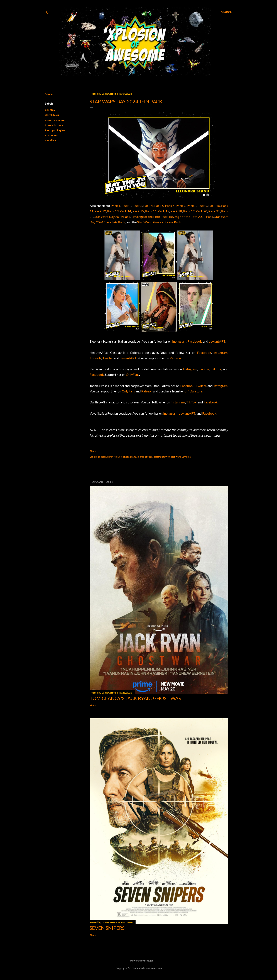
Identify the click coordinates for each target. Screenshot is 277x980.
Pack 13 (113, 211)
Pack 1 (116, 206)
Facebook (195, 341)
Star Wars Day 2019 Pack (112, 217)
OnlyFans (133, 374)
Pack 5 (159, 206)
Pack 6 (170, 206)
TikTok (216, 369)
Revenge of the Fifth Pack (150, 217)
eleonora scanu (55, 120)
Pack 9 (202, 206)
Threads (95, 358)
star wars (51, 135)
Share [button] (49, 94)
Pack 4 (148, 206)
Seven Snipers (107, 928)
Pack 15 (138, 211)
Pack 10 (214, 206)
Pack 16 (151, 211)
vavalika (50, 140)
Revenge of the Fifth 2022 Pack (191, 217)
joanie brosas (54, 125)
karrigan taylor (55, 130)
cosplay (50, 110)
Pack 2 (126, 206)
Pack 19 (189, 211)
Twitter (108, 358)
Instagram (179, 341)
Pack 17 (163, 211)
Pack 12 (100, 211)
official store (193, 391)
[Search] (227, 12)
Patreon (175, 358)
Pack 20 (201, 211)
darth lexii (52, 115)
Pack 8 (192, 206)
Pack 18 (176, 211)
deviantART (217, 341)
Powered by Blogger (138, 961)
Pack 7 (181, 206)
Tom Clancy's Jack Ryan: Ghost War (136, 698)
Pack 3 (137, 206)
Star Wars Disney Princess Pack (159, 222)
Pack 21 (214, 211)
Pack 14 (125, 211)
